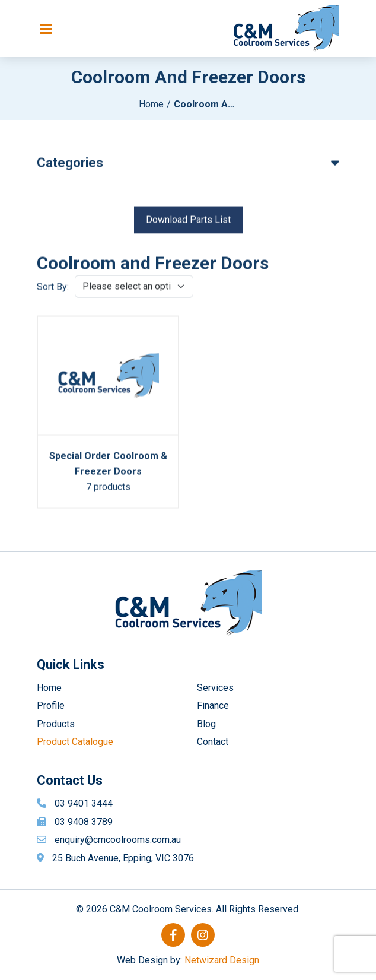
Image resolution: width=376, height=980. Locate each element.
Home (151, 104)
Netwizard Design (222, 960)
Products (56, 724)
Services (215, 688)
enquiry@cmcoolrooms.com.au (118, 840)
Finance (213, 705)
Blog (206, 724)
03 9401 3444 (84, 803)
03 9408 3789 (84, 822)
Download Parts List (188, 222)
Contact (213, 742)
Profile (51, 705)
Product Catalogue (75, 742)
